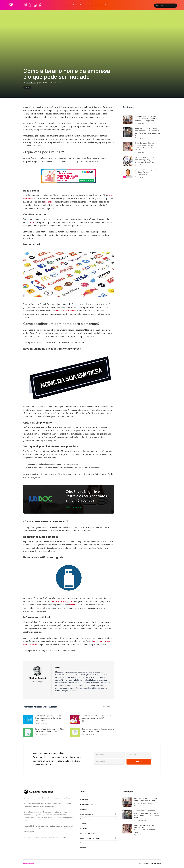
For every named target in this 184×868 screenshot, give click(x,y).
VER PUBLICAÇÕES (37, 682)
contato (90, 5)
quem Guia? (71, 5)
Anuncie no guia (101, 5)
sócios (32, 222)
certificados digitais (62, 601)
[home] (11, 5)
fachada (48, 202)
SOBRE (139, 864)
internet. (74, 605)
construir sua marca (66, 311)
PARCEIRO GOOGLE (156, 864)
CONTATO (146, 864)
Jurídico (27, 87)
